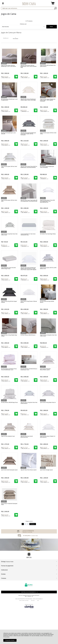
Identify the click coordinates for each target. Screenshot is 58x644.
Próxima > (33, 551)
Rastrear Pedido (10, 589)
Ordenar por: (23, 24)
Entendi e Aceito (10, 640)
